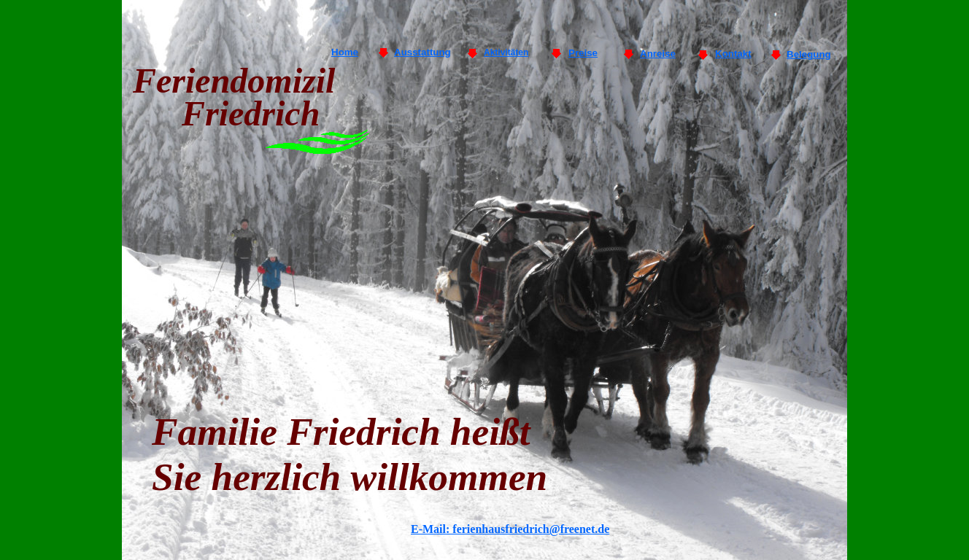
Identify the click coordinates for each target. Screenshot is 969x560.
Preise (583, 53)
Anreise (658, 54)
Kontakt (733, 54)
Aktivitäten (506, 52)
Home (345, 52)
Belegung (809, 54)
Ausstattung (422, 52)
